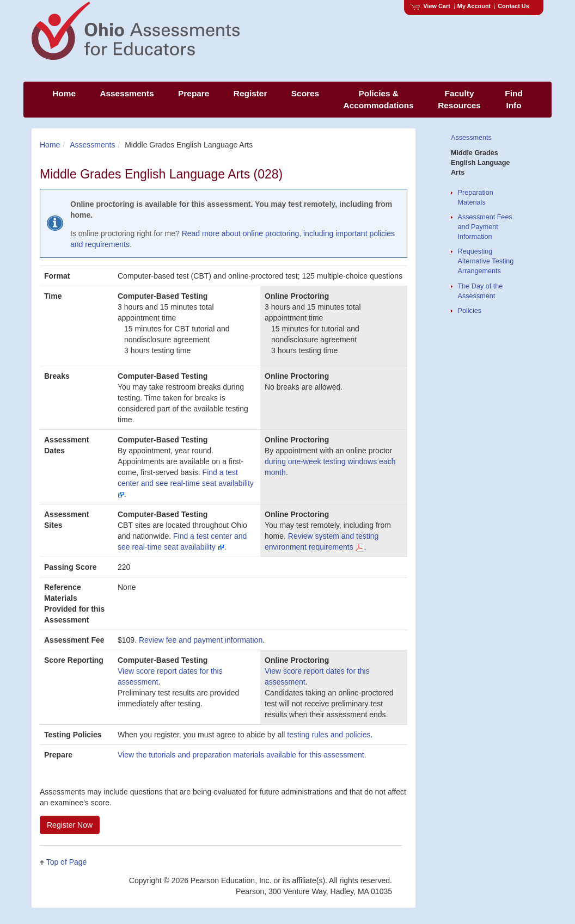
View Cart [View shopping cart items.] (430, 6)
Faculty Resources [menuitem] (459, 99)
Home (50, 145)
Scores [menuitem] (305, 93)
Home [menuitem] (64, 93)
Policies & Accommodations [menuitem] (379, 99)
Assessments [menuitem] (127, 93)
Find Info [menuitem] (513, 99)
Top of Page (67, 862)
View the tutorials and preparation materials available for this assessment (241, 755)
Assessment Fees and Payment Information (485, 227)
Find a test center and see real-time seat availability (186, 483)
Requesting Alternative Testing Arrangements (486, 261)
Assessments (92, 145)
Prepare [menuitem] (194, 93)
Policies (470, 311)
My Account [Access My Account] (474, 6)
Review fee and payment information (201, 640)
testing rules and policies (329, 735)
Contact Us (513, 6)
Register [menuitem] (250, 93)
